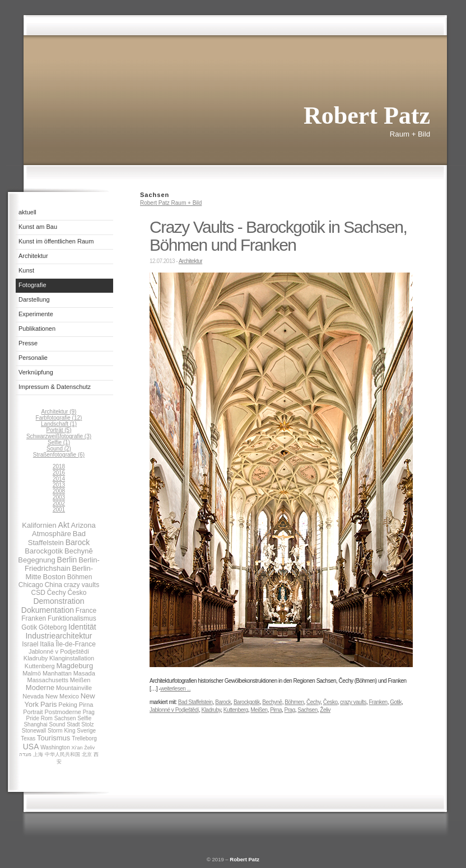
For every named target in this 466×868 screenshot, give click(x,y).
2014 (59, 479)
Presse (28, 343)
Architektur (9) (59, 412)
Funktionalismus (72, 618)
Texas (28, 738)
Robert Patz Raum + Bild (171, 203)
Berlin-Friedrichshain (62, 564)
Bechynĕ (79, 551)
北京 (87, 754)
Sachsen (65, 718)
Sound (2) (59, 449)
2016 (59, 473)
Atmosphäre (52, 534)
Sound (57, 724)
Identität (82, 627)
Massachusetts (48, 680)
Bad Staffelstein (57, 538)
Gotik (29, 627)
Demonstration (59, 601)
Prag (89, 712)
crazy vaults (81, 585)
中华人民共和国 (62, 754)
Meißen (80, 680)
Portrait (33, 712)
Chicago (31, 585)
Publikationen (37, 329)
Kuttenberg (40, 666)
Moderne (40, 688)
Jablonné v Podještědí (59, 651)
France (86, 611)
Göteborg (53, 627)
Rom (47, 718)
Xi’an (77, 748)
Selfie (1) (59, 442)
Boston (54, 577)
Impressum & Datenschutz (55, 387)
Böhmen (80, 577)
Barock (78, 542)
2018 (59, 466)
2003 (59, 497)
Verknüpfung (36, 372)
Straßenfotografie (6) (59, 455)
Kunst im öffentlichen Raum (56, 241)
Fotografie (32, 285)
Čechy (57, 593)
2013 (59, 485)
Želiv (89, 748)
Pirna (86, 705)
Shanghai (35, 724)
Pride (33, 718)
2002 (59, 503)
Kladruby (36, 658)
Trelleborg (84, 738)
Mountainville (74, 688)
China (53, 585)
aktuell (27, 212)
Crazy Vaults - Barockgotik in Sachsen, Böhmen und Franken (278, 236)
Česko (77, 593)
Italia (47, 644)
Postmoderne (62, 712)
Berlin (67, 560)
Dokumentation (48, 610)
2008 (59, 491)
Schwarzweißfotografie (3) (59, 436)
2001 (59, 510)
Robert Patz (244, 859)
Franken (34, 618)
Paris (49, 704)
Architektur (33, 256)
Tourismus (53, 738)
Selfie (84, 718)
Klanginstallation (72, 658)
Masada (84, 673)
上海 (38, 754)
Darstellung (34, 299)
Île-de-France (75, 644)
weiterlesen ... (175, 689)
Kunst (26, 270)
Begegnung (37, 560)
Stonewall (34, 731)
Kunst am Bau (38, 227)
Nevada (33, 696)
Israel (30, 644)
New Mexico (62, 696)
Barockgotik (44, 551)
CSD (38, 593)
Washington (55, 747)
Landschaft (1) (59, 424)
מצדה (25, 754)
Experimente (36, 314)
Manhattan (57, 673)
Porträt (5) (59, 430)
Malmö (32, 673)
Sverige (86, 731)
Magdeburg (74, 666)
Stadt (73, 724)
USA (31, 747)
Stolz (87, 724)
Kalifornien (39, 525)
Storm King (61, 731)
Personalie (33, 358)
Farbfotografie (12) (59, 418)
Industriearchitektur (59, 636)
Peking (68, 705)
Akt (64, 525)
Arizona (83, 525)
